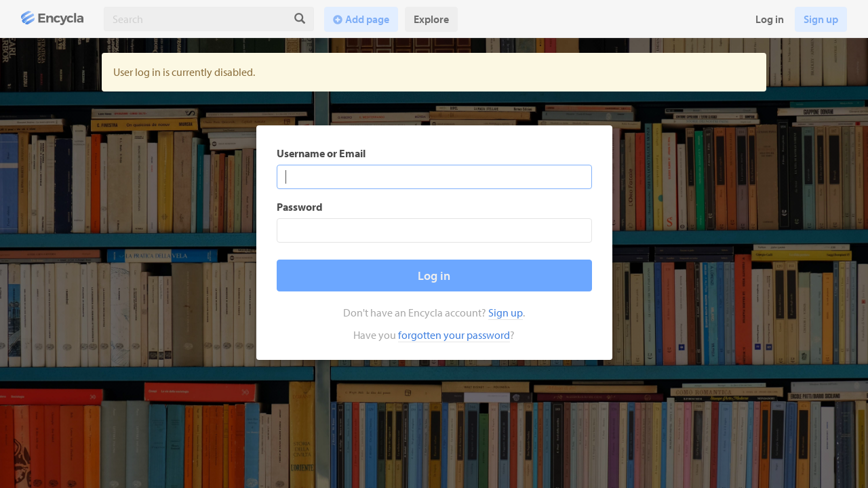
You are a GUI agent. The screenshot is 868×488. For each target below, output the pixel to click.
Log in (770, 19)
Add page (367, 19)
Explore (431, 19)
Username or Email (321, 153)
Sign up (821, 19)
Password (300, 207)
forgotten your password (454, 335)
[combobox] (195, 19)
